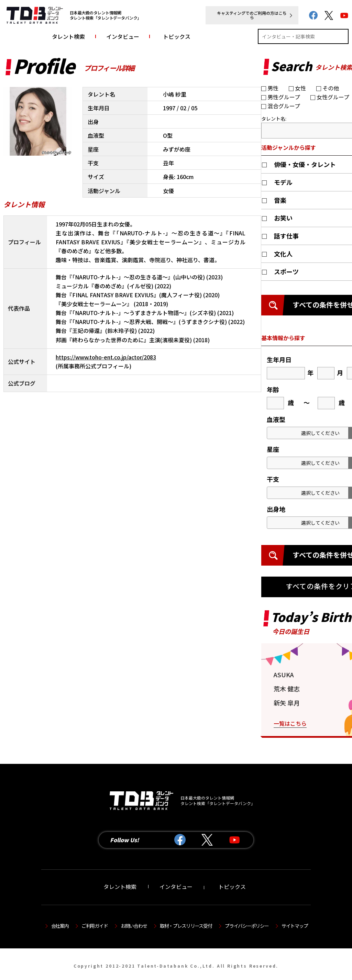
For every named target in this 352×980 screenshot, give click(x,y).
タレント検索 (68, 36)
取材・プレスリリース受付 (186, 926)
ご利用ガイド (95, 926)
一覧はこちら (290, 723)
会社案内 (60, 926)
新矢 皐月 (287, 703)
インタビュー (123, 36)
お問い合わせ (134, 926)
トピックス (177, 36)
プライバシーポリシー (247, 926)
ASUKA (284, 675)
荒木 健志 (287, 689)
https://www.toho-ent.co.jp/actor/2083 (106, 357)
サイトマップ (295, 926)
